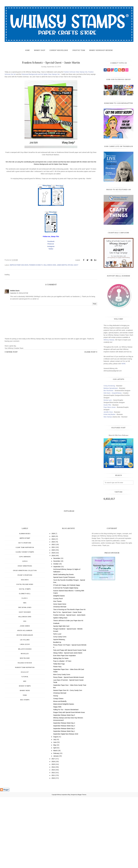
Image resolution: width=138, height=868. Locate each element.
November (57, 632)
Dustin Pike (107, 405)
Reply (95, 304)
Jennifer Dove (108, 412)
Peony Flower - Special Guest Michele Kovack (69, 748)
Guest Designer (25, 683)
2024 (53, 610)
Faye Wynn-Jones (110, 407)
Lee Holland (25, 711)
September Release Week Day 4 (64, 794)
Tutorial (25, 748)
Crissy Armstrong (109, 386)
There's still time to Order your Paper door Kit (68, 691)
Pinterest (51, 244)
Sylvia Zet (25, 743)
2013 (53, 841)
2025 (53, 607)
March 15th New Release (119, 435)
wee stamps (25, 771)
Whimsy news (25, 761)
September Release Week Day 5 (64, 786)
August (56, 808)
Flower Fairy (57, 737)
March (55, 821)
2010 (53, 849)
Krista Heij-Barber (110, 414)
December (57, 629)
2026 (53, 604)
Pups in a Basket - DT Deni (62, 732)
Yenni (25, 766)
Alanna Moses (25, 604)
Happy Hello (57, 778)
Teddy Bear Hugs (59, 735)
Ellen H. (25, 669)
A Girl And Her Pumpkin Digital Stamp (66, 659)
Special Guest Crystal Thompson (64, 648)
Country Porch (58, 669)
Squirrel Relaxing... (60, 710)
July (55, 810)
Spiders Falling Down (60, 689)
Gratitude (56, 694)
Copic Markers (25, 628)
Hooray (56, 767)
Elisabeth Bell (25, 664)
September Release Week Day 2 (64, 799)
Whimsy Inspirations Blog (64, 865)
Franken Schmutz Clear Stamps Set (75, 72)
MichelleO (25, 724)
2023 (53, 613)
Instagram (51, 246)
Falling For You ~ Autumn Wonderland (66, 780)
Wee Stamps (108, 417)
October (56, 635)
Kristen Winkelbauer (25, 706)
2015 (53, 835)
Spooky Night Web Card (61, 697)
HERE (123, 364)
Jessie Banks (25, 697)
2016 (53, 832)
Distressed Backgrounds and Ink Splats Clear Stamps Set (41, 74)
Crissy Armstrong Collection (25, 641)
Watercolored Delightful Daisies (64, 775)
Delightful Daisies (59, 667)
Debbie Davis (15, 291)
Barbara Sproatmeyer (111, 388)
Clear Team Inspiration (25, 618)
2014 (53, 838)
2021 (53, 618)
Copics (25, 632)
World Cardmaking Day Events (63, 645)
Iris (25, 692)
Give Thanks (57, 672)
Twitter (51, 249)
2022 (53, 615)
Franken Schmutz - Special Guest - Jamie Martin (69, 686)
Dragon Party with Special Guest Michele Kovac (69, 783)
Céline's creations (25, 646)
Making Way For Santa (61, 729)
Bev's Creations (25, 614)
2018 (53, 626)
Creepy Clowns (58, 769)
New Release (25, 729)
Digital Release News (25, 655)
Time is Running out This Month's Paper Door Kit (69, 680)
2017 (53, 830)
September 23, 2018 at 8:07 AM (19, 293)
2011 (53, 846)
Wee (25, 752)
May (55, 816)
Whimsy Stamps (109, 340)
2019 (53, 624)
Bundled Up (57, 713)
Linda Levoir (25, 715)
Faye (25, 674)
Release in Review (25, 734)
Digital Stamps (25, 660)
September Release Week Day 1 (64, 802)
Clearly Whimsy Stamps (25, 623)
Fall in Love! (57, 705)
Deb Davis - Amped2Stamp (113, 393)
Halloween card (50, 265)
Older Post (90, 352)
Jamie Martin (62, 265)
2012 (53, 843)
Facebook (51, 241)
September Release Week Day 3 (64, 797)
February (56, 824)
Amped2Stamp (15, 265)
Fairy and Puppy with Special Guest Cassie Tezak (70, 721)
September (57, 637)
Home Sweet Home (60, 675)
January (56, 827)
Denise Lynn (108, 400)
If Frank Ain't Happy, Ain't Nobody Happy (67, 656)
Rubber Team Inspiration (25, 738)
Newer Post (12, 352)
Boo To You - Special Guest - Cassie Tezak (67, 683)
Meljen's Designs (25, 720)
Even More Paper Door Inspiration (65, 726)
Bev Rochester (109, 391)
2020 (53, 621)
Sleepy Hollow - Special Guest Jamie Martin (68, 724)
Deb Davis (25, 265)
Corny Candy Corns (60, 708)
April (55, 819)
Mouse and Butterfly (60, 772)
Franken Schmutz (36, 265)
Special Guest (73, 265)
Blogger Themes (82, 865)
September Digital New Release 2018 (66, 805)
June (55, 813)
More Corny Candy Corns (62, 745)
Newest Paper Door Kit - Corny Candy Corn (68, 761)
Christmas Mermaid (60, 678)
